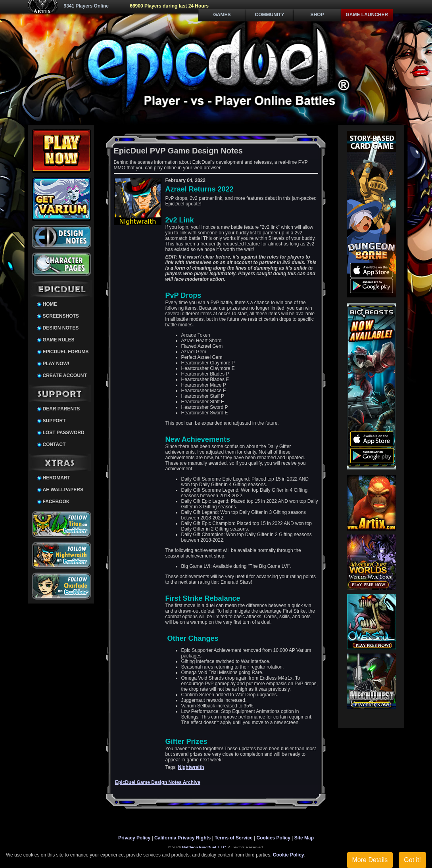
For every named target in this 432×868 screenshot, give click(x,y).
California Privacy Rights (182, 838)
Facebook (56, 502)
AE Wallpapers (63, 490)
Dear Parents (61, 409)
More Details (370, 860)
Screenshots (61, 316)
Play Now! (56, 364)
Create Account (65, 376)
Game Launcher (367, 15)
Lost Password (64, 433)
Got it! (412, 860)
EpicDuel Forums (66, 352)
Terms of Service (234, 838)
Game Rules (59, 340)
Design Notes (61, 328)
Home (50, 304)
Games (222, 15)
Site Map (304, 838)
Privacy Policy (134, 838)
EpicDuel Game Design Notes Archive (158, 782)
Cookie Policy (289, 855)
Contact (54, 445)
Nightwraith (191, 767)
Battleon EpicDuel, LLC (204, 848)
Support (54, 421)
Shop (317, 15)
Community (270, 15)
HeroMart (57, 478)
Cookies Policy (274, 838)
